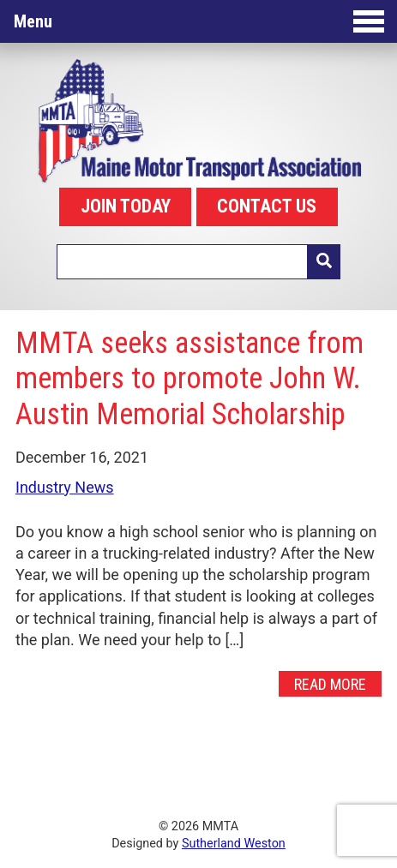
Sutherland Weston (234, 844)
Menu (199, 21)
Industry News (65, 487)
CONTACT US (267, 206)
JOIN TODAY (126, 206)
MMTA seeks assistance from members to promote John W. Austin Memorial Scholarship (189, 378)
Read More (330, 684)
